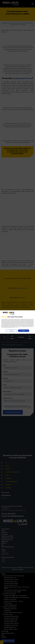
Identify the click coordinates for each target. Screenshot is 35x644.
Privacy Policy (25, 324)
